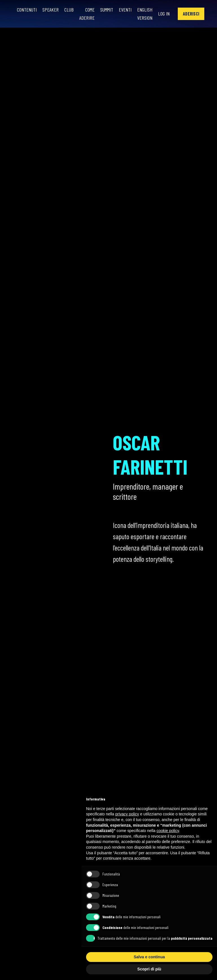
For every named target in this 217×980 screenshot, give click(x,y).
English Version (145, 14)
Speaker (51, 10)
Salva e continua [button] (149, 957)
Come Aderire (87, 14)
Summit (107, 10)
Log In (164, 14)
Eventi (125, 10)
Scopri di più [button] (149, 969)
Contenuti (27, 10)
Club (69, 10)
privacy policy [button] (127, 814)
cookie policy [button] (168, 831)
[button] (191, 14)
